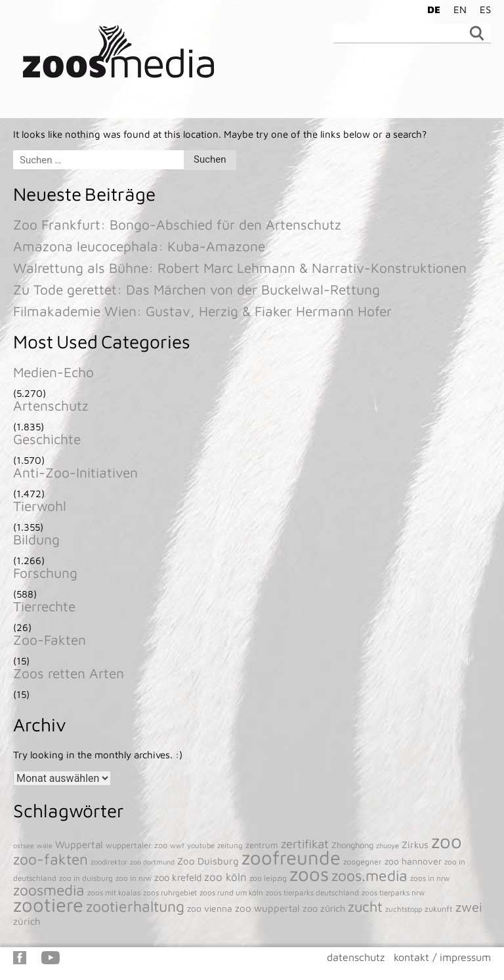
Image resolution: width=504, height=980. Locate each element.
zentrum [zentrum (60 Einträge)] (262, 845)
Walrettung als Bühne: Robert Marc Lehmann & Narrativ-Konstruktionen (240, 268)
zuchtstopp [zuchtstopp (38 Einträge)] (404, 909)
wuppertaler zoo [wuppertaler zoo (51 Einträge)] (136, 845)
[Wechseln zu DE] (430, 9)
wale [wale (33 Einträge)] (45, 846)
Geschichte (47, 439)
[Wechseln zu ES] (482, 9)
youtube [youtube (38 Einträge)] (201, 845)
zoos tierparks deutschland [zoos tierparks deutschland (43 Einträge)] (312, 892)
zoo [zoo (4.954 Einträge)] (447, 841)
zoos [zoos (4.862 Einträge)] (309, 874)
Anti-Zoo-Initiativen (75, 472)
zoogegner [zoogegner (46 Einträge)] (363, 862)
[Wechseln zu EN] (457, 9)
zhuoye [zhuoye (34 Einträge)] (388, 845)
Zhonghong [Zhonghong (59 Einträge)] (352, 845)
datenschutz (356, 957)
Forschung (45, 573)
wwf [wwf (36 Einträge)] (177, 845)
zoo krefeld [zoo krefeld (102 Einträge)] (178, 877)
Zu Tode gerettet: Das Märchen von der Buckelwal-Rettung (197, 289)
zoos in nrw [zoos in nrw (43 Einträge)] (430, 878)
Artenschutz (51, 405)
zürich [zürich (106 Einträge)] (27, 921)
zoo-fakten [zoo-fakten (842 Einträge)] (51, 859)
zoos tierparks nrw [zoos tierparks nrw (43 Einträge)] (393, 892)
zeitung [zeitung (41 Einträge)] (230, 845)
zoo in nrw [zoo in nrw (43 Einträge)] (134, 878)
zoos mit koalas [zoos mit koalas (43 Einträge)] (114, 892)
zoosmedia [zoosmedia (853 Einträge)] (49, 890)
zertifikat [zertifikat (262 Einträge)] (305, 844)
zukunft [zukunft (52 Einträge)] (439, 909)
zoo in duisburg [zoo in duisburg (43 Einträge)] (86, 878)
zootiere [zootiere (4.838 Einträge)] (48, 905)
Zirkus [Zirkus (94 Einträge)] (415, 845)
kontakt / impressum (442, 957)
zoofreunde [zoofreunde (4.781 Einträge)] (291, 857)
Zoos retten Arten (69, 673)
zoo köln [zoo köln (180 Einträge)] (225, 877)
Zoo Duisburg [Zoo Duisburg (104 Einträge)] (208, 861)
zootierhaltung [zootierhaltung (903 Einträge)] (135, 906)
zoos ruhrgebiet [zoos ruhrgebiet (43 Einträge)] (170, 892)
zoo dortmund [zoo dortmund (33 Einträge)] (152, 862)
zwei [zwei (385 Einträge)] (469, 907)
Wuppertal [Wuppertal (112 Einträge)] (79, 844)
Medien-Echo (53, 372)
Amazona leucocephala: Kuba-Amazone (139, 246)
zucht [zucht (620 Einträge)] (365, 907)
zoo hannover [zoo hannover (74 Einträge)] (413, 861)
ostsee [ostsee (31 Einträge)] (24, 846)
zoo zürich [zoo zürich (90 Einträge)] (324, 908)
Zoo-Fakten (50, 640)
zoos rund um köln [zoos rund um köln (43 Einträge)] (231, 892)
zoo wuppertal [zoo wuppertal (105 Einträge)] (267, 908)
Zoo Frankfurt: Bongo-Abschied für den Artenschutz (177, 224)
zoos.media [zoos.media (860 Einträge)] (369, 875)
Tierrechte (44, 606)
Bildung (36, 539)
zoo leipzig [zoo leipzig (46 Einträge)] (268, 878)
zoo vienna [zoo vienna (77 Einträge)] (210, 909)
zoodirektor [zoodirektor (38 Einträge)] (109, 862)
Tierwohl (40, 506)
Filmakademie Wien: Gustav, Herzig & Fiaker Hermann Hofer (202, 311)
